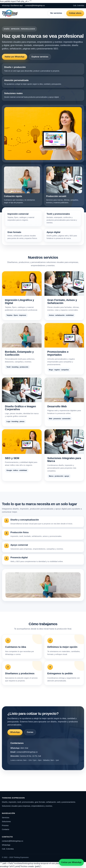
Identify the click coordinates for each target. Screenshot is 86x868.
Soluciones (6, 821)
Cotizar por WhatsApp (71, 862)
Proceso (5, 825)
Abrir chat (24, 748)
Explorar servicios (40, 57)
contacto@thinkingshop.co (35, 5)
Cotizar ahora (75, 13)
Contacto (6, 829)
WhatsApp (15, 732)
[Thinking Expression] (10, 13)
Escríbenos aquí (17, 5)
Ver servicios (56, 13)
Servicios (6, 818)
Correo (30, 732)
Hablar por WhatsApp (15, 57)
